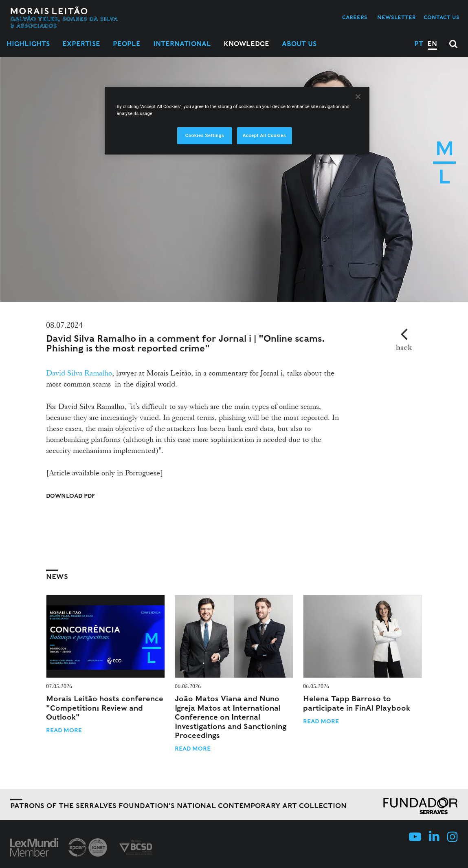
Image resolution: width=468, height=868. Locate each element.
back (404, 347)
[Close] (358, 97)
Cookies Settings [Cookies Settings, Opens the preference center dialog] (205, 135)
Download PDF (71, 496)
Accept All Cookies (264, 135)
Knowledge (246, 44)
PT (419, 44)
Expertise (81, 44)
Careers (355, 17)
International (182, 44)
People (127, 44)
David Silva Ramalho (79, 373)
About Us (299, 44)
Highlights (28, 44)
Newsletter (397, 17)
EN (432, 44)
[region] (237, 121)
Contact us (442, 17)
